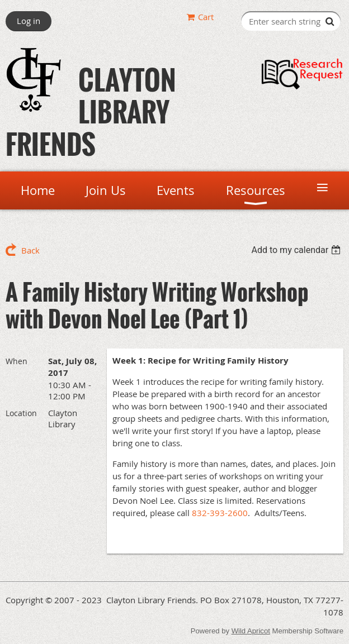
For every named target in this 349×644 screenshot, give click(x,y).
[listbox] (297, 250)
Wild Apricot (251, 631)
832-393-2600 (220, 513)
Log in (29, 21)
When (16, 361)
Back (30, 250)
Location (21, 413)
